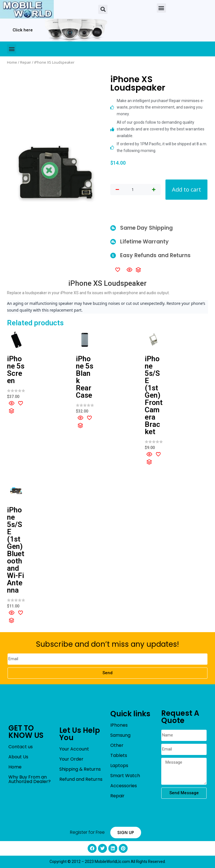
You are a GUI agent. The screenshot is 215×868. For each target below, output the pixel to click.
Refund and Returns (81, 779)
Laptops (119, 765)
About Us (18, 757)
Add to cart (186, 189)
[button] (103, 9)
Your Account (74, 749)
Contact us (21, 747)
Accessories (124, 786)
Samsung (120, 735)
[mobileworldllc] (27, 9)
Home (12, 62)
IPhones (119, 725)
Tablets (119, 755)
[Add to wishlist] (118, 270)
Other (117, 745)
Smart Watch (125, 776)
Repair (26, 62)
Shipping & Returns (80, 769)
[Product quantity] (133, 190)
